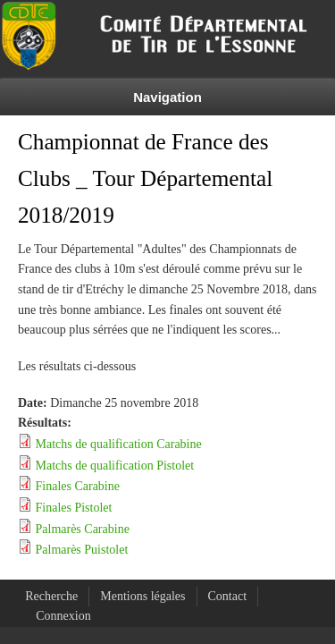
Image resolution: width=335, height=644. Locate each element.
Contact (228, 596)
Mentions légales (142, 596)
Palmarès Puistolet (82, 550)
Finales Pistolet (74, 508)
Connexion (63, 616)
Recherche (51, 596)
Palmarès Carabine (83, 529)
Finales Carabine (78, 486)
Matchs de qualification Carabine (119, 444)
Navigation (167, 97)
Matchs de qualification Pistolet (115, 466)
